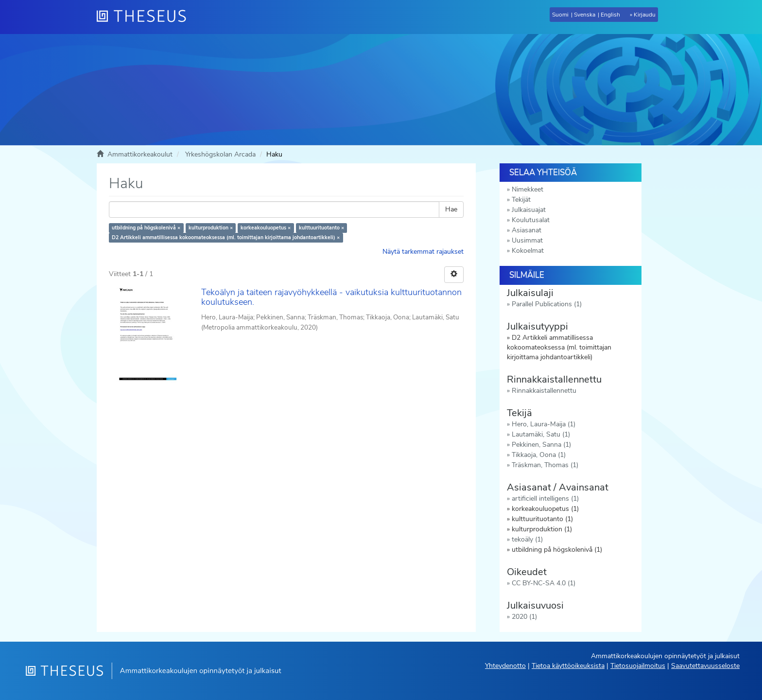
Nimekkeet (528, 189)
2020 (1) (524, 617)
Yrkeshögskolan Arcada (220, 154)
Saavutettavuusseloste (705, 666)
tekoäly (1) (527, 539)
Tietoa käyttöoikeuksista (568, 666)
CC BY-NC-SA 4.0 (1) (544, 583)
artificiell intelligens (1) (545, 499)
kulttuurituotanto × (321, 228)
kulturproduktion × (211, 228)
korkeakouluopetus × (266, 228)
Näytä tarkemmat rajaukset (423, 252)
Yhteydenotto (505, 666)
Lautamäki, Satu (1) (541, 434)
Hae (451, 209)
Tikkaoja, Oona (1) (539, 455)
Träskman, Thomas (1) (545, 465)
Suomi (560, 15)
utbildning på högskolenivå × (146, 228)
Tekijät (521, 200)
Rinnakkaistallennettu (544, 391)
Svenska (585, 15)
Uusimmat (527, 240)
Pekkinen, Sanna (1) (541, 445)
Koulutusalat (531, 220)
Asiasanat (527, 230)
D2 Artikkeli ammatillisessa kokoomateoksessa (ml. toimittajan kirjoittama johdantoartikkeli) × (226, 237)
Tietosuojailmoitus (638, 666)
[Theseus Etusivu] (145, 17)
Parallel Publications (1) (547, 304)
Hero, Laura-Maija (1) (544, 424)
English (610, 15)
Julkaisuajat (529, 210)
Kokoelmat (528, 251)
